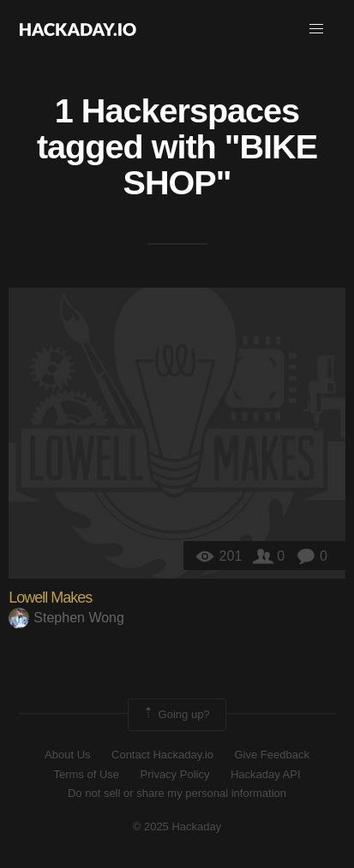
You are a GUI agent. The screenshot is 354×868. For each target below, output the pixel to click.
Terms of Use (86, 774)
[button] (316, 29)
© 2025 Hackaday (177, 826)
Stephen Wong (66, 618)
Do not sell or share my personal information (177, 793)
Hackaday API (266, 774)
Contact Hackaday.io (162, 755)
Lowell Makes (50, 597)
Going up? (176, 715)
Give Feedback (271, 755)
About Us (67, 755)
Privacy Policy (175, 774)
